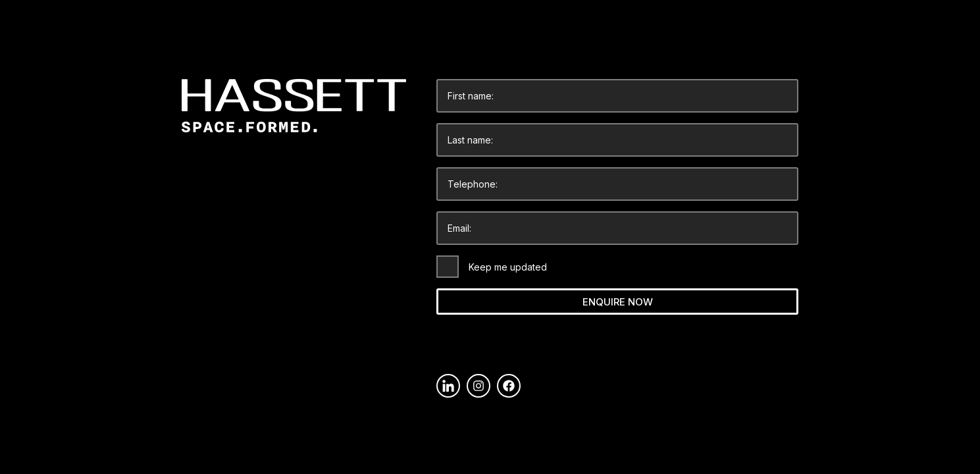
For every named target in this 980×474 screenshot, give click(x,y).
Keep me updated (508, 267)
